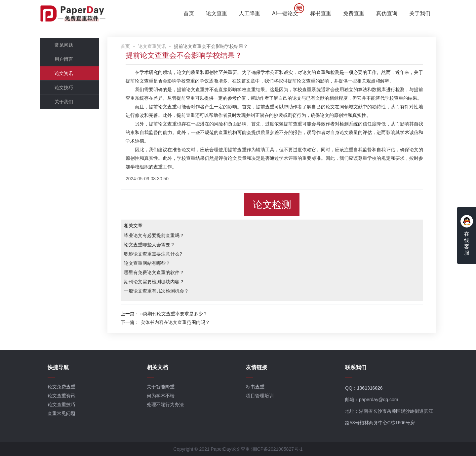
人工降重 (250, 13)
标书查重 (321, 13)
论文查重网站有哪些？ (147, 263)
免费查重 (354, 13)
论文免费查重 (61, 387)
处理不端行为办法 (165, 404)
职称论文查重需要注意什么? (153, 254)
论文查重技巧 (61, 404)
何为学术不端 (161, 396)
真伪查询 (387, 13)
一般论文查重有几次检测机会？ (156, 291)
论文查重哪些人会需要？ (149, 245)
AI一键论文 (285, 13)
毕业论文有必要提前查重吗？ (154, 235)
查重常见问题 (61, 413)
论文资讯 (64, 73)
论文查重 (217, 13)
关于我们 (420, 13)
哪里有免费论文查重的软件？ (154, 272)
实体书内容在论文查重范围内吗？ (175, 322)
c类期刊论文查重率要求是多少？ (174, 314)
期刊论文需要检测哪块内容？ (154, 282)
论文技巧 (64, 88)
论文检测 (272, 205)
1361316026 (370, 388)
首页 (189, 13)
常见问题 (64, 45)
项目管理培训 (260, 396)
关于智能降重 (161, 387)
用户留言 (64, 59)
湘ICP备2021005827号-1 (277, 449)
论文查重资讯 (152, 46)
